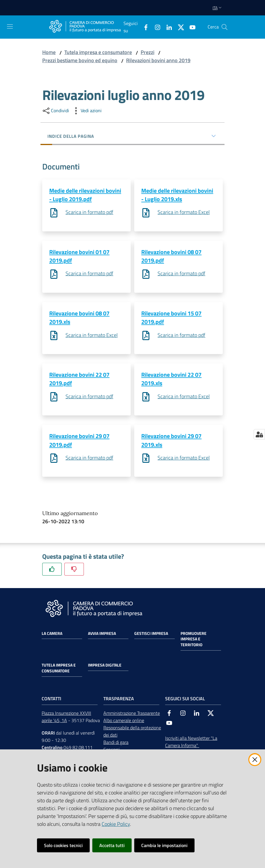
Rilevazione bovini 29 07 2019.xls (171, 442)
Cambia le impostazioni (164, 845)
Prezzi (147, 52)
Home (49, 52)
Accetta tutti (112, 845)
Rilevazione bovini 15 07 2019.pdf (171, 318)
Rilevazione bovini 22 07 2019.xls (171, 380)
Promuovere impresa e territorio (194, 641)
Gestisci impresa (151, 635)
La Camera (52, 635)
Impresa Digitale (105, 667)
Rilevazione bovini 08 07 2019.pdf (171, 256)
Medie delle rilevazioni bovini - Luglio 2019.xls (177, 195)
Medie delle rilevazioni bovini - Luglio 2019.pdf (85, 195)
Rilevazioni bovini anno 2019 (158, 60)
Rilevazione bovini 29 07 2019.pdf (79, 442)
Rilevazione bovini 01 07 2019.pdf (79, 256)
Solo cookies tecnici (63, 845)
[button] (225, 27)
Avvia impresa (102, 635)
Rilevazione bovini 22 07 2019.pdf (79, 380)
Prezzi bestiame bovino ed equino (80, 60)
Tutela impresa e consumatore (98, 52)
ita (218, 8)
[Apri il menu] (10, 26)
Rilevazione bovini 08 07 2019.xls (79, 318)
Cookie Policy (116, 824)
